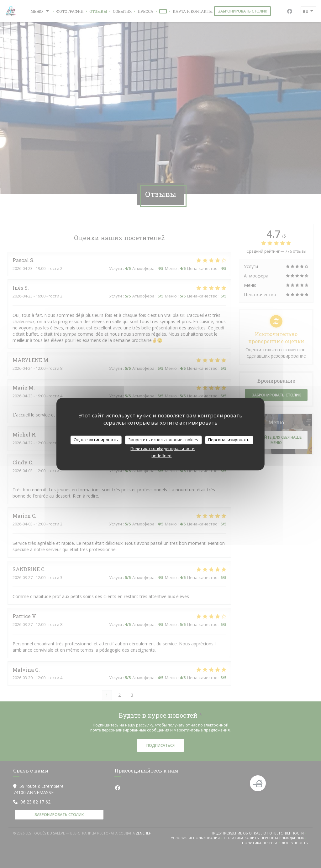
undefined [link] (161, 456)
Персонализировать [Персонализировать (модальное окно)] (229, 440)
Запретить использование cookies (163, 440)
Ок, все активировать (96, 440)
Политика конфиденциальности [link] (163, 448)
